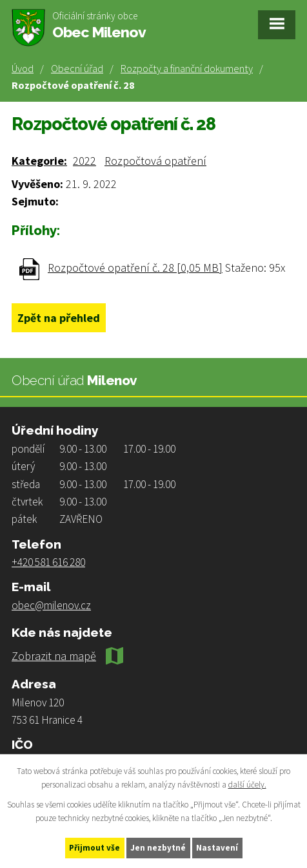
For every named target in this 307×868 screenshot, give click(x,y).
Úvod (23, 68)
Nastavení (217, 848)
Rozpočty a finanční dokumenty (187, 68)
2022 (84, 161)
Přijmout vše (94, 848)
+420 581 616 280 (48, 562)
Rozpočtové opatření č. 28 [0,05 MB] (135, 268)
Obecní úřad (77, 68)
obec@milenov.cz (51, 605)
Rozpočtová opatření (155, 161)
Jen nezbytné (158, 848)
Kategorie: (39, 161)
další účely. (247, 785)
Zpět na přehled (59, 318)
